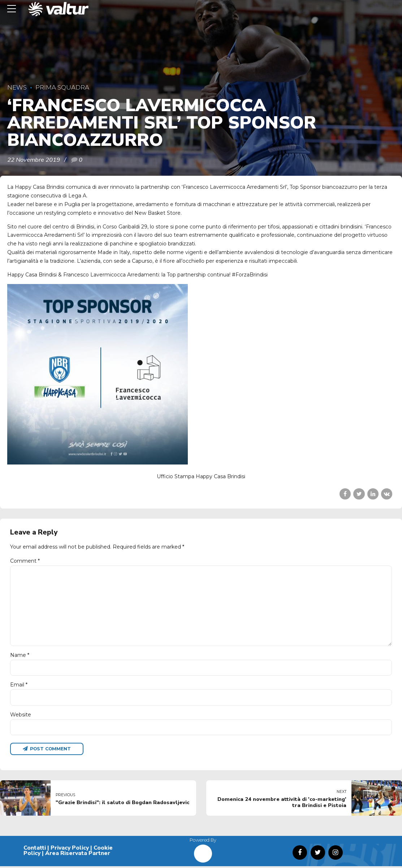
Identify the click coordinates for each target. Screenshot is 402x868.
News (17, 87)
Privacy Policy (70, 849)
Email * (19, 686)
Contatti (35, 849)
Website (21, 716)
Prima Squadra (62, 87)
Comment (25, 561)
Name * (20, 656)
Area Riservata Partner (78, 855)
